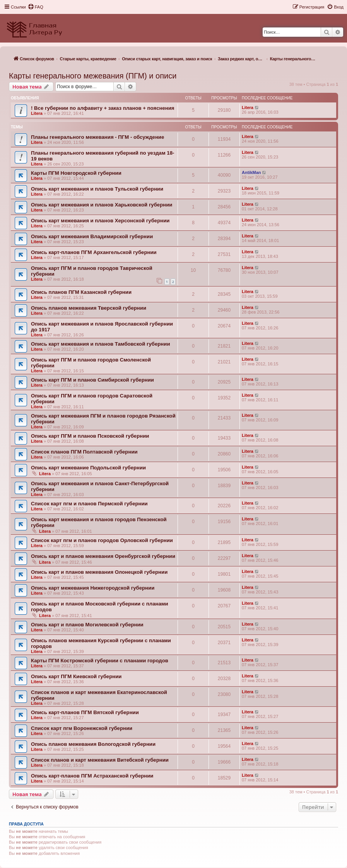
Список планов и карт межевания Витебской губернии (100, 760)
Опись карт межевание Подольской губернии (88, 468)
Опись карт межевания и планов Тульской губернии (97, 189)
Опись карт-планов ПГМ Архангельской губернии (94, 252)
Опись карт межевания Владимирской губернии (92, 236)
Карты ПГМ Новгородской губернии (76, 173)
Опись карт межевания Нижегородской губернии (93, 588)
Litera (37, 113)
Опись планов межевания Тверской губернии (89, 308)
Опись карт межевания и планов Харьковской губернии (102, 205)
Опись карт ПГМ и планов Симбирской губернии (92, 380)
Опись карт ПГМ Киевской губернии (76, 676)
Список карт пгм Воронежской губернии (82, 728)
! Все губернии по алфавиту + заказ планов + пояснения (103, 108)
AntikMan (251, 172)
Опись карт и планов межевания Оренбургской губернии (103, 556)
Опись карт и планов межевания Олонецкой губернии (99, 572)
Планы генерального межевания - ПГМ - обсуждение (97, 137)
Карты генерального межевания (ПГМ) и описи (93, 76)
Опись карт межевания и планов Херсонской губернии (100, 221)
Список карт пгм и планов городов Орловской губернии (102, 540)
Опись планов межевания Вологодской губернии (93, 744)
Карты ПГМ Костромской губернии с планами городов (100, 661)
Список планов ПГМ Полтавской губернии (84, 452)
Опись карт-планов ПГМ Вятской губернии (85, 712)
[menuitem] (36, 7)
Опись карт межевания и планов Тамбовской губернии (101, 344)
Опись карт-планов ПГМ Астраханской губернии (92, 776)
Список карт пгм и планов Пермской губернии (89, 504)
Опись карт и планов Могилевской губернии (87, 625)
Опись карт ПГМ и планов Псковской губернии (90, 436)
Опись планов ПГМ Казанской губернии (81, 292)
